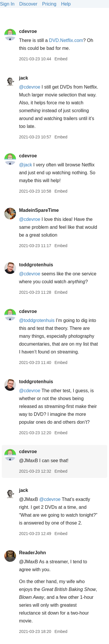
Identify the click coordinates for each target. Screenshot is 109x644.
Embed (61, 59)
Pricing (49, 4)
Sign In (7, 4)
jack (23, 78)
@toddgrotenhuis (37, 320)
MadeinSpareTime (39, 210)
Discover (28, 4)
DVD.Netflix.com (66, 40)
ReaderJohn (32, 553)
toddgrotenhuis (36, 265)
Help (66, 4)
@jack (25, 165)
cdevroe (28, 31)
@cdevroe (30, 87)
